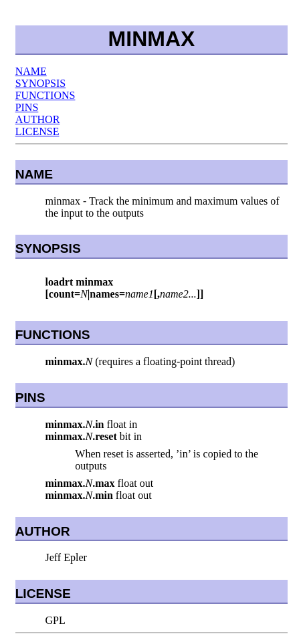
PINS (27, 107)
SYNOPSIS (41, 83)
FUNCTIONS (45, 95)
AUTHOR (38, 119)
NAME (31, 71)
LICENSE (37, 131)
